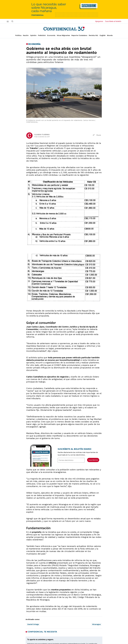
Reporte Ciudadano (79, 35)
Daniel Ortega (33, 624)
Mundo (110, 35)
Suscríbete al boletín (113, 21)
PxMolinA (42, 35)
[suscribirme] (64, 9)
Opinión (33, 35)
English (103, 35)
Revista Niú (93, 35)
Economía (51, 35)
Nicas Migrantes (63, 35)
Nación (26, 35)
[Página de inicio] (64, 29)
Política (18, 35)
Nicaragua (96, 624)
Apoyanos (100, 21)
